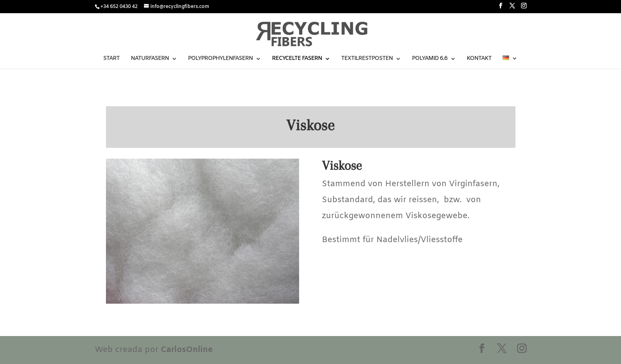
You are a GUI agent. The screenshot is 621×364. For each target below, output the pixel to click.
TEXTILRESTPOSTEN (367, 59)
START (111, 59)
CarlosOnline (187, 350)
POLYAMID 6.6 (430, 59)
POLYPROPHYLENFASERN (220, 59)
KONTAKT (479, 59)
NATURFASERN (150, 59)
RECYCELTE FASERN (297, 59)
